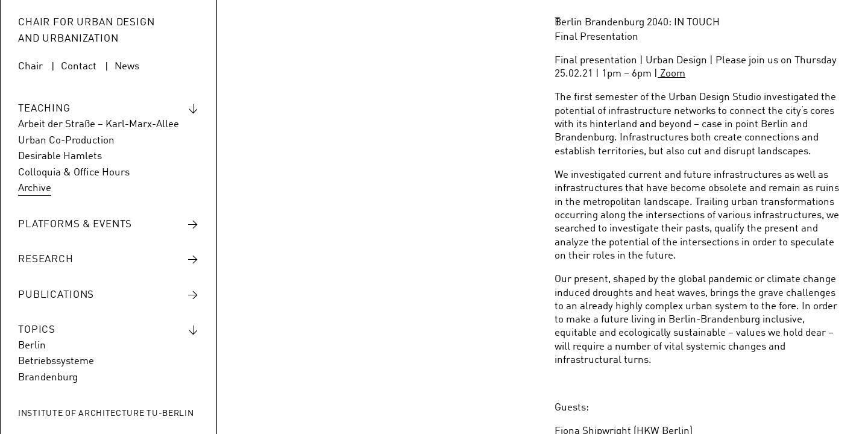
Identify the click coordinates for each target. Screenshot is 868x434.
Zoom (671, 74)
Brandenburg (48, 378)
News (127, 67)
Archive (35, 188)
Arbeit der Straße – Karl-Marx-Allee (99, 124)
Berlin (32, 346)
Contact (79, 67)
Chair (30, 67)
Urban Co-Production (66, 141)
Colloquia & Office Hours (74, 173)
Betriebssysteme (56, 361)
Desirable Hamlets (60, 156)
